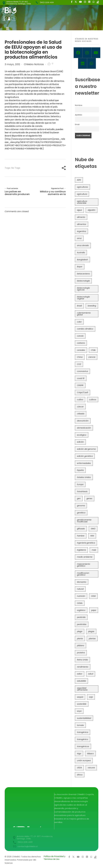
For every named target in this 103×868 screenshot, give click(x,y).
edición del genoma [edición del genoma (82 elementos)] (86, 449)
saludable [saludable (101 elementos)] (81, 681)
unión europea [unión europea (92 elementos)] (84, 761)
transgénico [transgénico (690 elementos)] (83, 739)
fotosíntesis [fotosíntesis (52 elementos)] (82, 492)
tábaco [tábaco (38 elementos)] (90, 754)
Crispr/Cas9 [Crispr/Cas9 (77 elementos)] (83, 392)
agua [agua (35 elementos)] (79, 210)
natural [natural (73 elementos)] (80, 589)
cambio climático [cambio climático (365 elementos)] (85, 329)
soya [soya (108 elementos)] (79, 711)
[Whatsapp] (91, 63)
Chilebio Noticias (34, 64)
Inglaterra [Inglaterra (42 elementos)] (81, 550)
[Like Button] (49, 64)
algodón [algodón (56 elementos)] (92, 210)
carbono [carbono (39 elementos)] (81, 343)
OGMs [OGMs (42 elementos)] (80, 603)
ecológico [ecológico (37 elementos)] (82, 435)
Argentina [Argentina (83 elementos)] (81, 231)
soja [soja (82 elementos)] (91, 697)
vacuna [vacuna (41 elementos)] (91, 768)
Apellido (79, 115)
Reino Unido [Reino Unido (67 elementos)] (82, 660)
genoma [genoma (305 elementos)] (81, 506)
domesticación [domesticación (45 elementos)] (84, 428)
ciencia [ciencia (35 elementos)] (92, 357)
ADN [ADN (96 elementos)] (79, 180)
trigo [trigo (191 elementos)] (79, 754)
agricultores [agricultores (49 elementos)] (82, 187)
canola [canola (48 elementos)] (80, 336)
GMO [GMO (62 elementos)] (93, 529)
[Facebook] (78, 53)
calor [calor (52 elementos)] (79, 322)
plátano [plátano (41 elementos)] (81, 646)
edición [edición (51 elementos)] (80, 442)
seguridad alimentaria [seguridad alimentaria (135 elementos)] (82, 689)
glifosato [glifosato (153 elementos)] (81, 529)
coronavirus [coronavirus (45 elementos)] (82, 371)
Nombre (79, 105)
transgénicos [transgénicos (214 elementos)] (83, 746)
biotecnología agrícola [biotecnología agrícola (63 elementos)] (83, 289)
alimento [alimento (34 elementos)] (81, 217)
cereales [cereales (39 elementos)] (81, 350)
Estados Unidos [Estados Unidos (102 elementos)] (84, 477)
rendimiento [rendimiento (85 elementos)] (83, 667)
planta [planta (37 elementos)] (80, 639)
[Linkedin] (82, 63)
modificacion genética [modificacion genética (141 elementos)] (83, 574)
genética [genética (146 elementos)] (81, 513)
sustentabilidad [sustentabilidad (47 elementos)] (84, 718)
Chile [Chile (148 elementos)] (93, 350)
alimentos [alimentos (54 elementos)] (82, 224)
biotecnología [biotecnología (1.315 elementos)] (83, 281)
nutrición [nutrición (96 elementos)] (81, 596)
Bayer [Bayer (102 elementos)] (80, 267)
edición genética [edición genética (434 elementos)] (85, 456)
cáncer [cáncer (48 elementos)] (80, 407)
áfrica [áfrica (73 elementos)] (80, 775)
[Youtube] (96, 53)
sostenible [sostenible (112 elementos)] (82, 704)
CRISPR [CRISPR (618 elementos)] (80, 385)
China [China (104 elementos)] (80, 357)
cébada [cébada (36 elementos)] (81, 414)
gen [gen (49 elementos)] (79, 498)
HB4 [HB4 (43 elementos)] (92, 536)
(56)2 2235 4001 (47, 2)
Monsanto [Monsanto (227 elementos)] (82, 582)
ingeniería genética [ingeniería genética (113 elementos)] (86, 543)
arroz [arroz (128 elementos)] (79, 238)
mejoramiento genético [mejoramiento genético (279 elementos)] (84, 565)
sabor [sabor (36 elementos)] (80, 674)
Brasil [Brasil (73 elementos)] (79, 306)
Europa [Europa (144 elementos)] (80, 484)
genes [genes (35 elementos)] (89, 498)
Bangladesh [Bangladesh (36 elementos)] (82, 260)
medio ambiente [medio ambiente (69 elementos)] (85, 557)
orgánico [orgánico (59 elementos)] (81, 610)
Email (77, 124)
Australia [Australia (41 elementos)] (81, 253)
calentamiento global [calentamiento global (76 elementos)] (84, 314)
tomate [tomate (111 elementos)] (80, 725)
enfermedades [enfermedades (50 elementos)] (84, 463)
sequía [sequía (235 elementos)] (80, 697)
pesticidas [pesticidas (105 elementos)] (82, 624)
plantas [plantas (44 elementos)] (92, 639)
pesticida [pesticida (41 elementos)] (81, 617)
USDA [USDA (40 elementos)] (79, 768)
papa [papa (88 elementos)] (94, 610)
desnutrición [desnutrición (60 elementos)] (83, 421)
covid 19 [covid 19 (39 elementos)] (81, 378)
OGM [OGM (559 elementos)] (93, 596)
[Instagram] (87, 53)
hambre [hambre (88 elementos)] (81, 536)
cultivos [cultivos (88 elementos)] (93, 400)
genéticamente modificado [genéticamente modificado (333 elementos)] (84, 521)
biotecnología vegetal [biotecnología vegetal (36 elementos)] (83, 298)
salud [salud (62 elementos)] (91, 674)
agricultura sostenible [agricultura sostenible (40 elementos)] (82, 202)
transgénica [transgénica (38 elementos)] (83, 732)
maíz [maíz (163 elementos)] (94, 550)
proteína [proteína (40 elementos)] (81, 653)
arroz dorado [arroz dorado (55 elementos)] (83, 245)
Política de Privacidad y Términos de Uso (55, 858)
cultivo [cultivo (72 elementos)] (80, 400)
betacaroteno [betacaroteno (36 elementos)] (83, 274)
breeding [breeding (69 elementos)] (92, 306)
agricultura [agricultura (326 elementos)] (82, 194)
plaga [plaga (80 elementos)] (80, 631)
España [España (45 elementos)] (80, 470)
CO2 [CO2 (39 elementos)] (79, 364)
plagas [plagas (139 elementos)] (91, 631)
